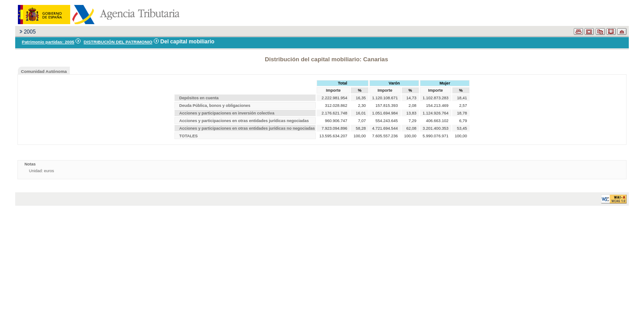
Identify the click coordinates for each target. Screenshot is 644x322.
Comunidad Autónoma (44, 71)
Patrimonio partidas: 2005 (48, 42)
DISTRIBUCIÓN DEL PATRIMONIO (118, 42)
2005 (30, 32)
